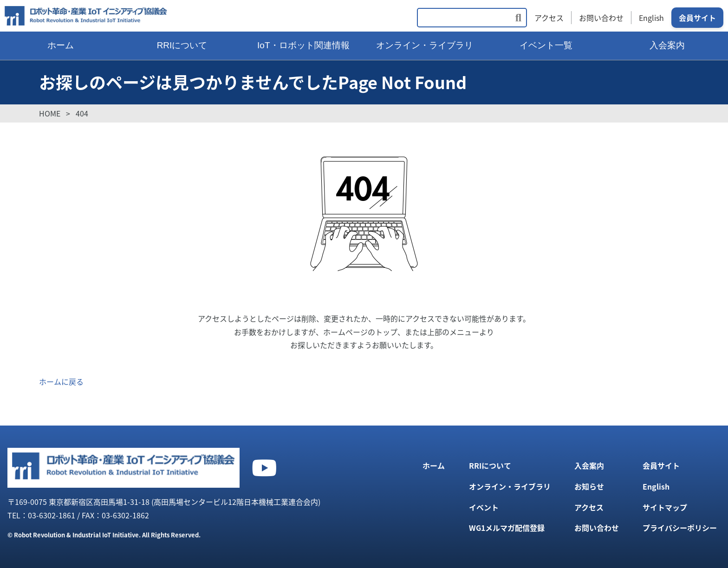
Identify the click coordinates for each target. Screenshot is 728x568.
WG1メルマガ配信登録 (507, 528)
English (651, 18)
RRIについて (182, 45)
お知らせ (589, 486)
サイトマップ (665, 507)
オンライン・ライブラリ (425, 45)
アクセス (549, 18)
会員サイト (697, 18)
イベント (484, 507)
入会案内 (667, 45)
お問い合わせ (601, 18)
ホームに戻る (61, 381)
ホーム (61, 45)
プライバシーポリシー (680, 528)
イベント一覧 (546, 45)
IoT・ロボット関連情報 (303, 45)
